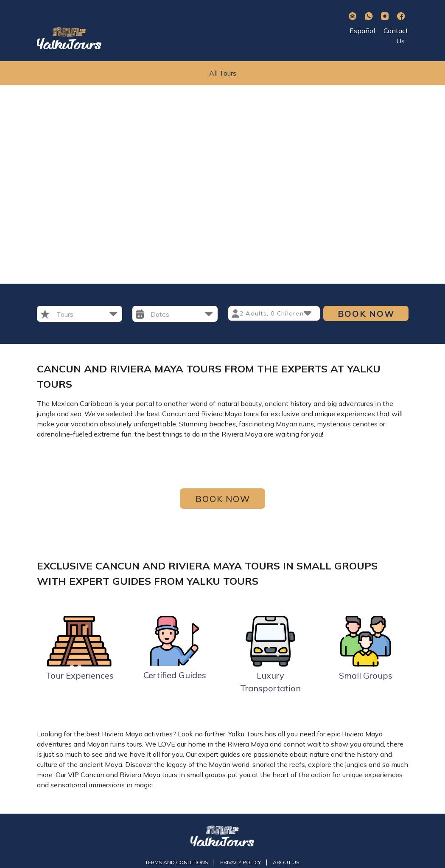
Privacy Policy (241, 862)
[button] (87, 314)
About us (286, 862)
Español (362, 31)
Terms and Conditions (177, 862)
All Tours (223, 73)
